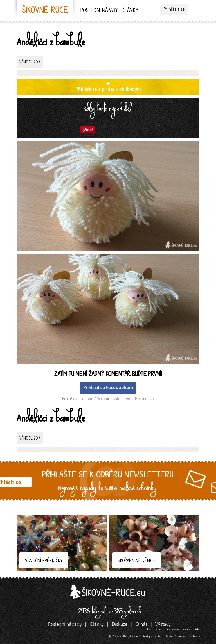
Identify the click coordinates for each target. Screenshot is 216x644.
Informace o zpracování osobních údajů (175, 629)
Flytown (197, 637)
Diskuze (120, 625)
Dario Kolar (165, 637)
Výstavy (163, 625)
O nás (141, 625)
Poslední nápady (99, 11)
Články (130, 11)
